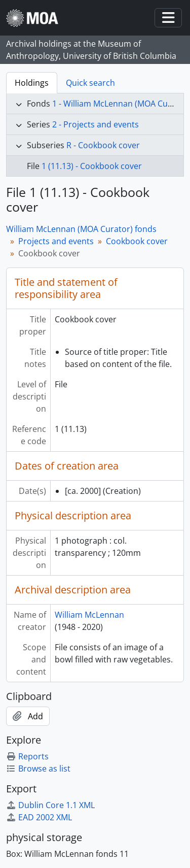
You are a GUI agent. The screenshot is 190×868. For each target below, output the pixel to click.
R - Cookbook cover (103, 145)
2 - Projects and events (96, 124)
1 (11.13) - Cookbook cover (92, 166)
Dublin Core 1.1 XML (50, 805)
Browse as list (38, 769)
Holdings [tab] (32, 83)
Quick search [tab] (90, 83)
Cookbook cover (137, 241)
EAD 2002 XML (39, 817)
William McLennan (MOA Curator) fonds (81, 229)
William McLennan (89, 615)
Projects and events (56, 241)
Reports (27, 756)
